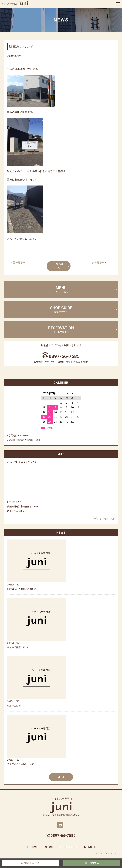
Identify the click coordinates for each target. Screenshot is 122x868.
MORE (61, 777)
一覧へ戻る (59, 266)
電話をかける (32, 863)
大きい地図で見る (105, 519)
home (34, 847)
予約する (94, 863)
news (49, 847)
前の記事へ (19, 263)
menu (61, 290)
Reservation (61, 330)
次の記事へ (98, 263)
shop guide (61, 310)
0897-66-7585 (64, 356)
